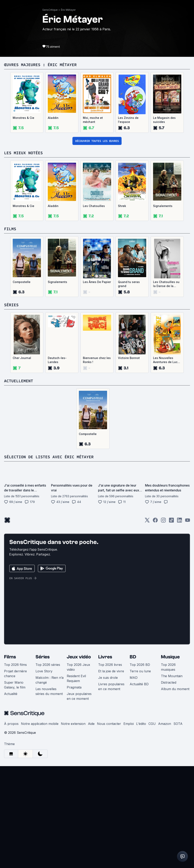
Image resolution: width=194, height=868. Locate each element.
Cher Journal (22, 460)
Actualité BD (139, 786)
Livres (105, 759)
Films (10, 759)
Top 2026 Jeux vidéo (78, 769)
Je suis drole (108, 779)
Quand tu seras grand (129, 386)
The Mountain (172, 778)
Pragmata (74, 789)
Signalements (163, 308)
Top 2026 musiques (168, 769)
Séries (43, 759)
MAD (134, 779)
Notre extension (73, 826)
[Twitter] (147, 623)
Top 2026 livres (110, 767)
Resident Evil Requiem (76, 780)
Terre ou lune (140, 773)
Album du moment (175, 791)
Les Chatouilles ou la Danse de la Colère (166, 386)
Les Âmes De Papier (97, 384)
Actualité (11, 796)
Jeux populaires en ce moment (79, 798)
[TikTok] (171, 623)
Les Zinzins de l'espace (128, 222)
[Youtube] (188, 623)
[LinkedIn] (179, 623)
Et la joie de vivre (111, 773)
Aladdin (53, 220)
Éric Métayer (68, 112)
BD (133, 759)
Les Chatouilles (94, 308)
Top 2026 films (15, 767)
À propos (11, 826)
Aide (91, 826)
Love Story (44, 773)
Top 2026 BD (140, 767)
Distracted (169, 784)
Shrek (122, 308)
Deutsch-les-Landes (57, 462)
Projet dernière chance (15, 775)
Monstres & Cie (23, 220)
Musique (170, 759)
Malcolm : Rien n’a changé (50, 782)
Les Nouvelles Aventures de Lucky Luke (167, 462)
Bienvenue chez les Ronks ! (97, 462)
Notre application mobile (40, 826)
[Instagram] (163, 623)
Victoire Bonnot (129, 460)
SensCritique (50, 112)
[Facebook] (155, 623)
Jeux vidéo (79, 759)
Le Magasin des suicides (164, 222)
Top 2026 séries (48, 767)
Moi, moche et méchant (93, 222)
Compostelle (22, 384)
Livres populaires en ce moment (111, 788)
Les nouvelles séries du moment (49, 793)
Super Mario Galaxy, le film (15, 787)
